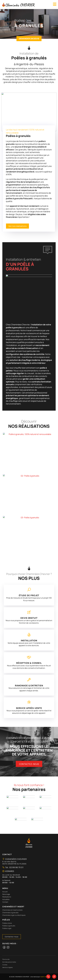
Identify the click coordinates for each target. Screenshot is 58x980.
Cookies (5, 965)
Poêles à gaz (7, 928)
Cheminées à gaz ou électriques (14, 915)
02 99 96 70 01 (16, 867)
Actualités (6, 899)
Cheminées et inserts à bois (12, 910)
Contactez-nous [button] (12, 937)
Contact (5, 902)
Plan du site (6, 959)
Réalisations (7, 897)
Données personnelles (9, 962)
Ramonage (6, 894)
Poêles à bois (7, 923)
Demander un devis (29, 39)
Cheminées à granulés (10, 913)
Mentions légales (8, 967)
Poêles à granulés (9, 926)
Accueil (5, 892)
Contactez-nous (29, 764)
